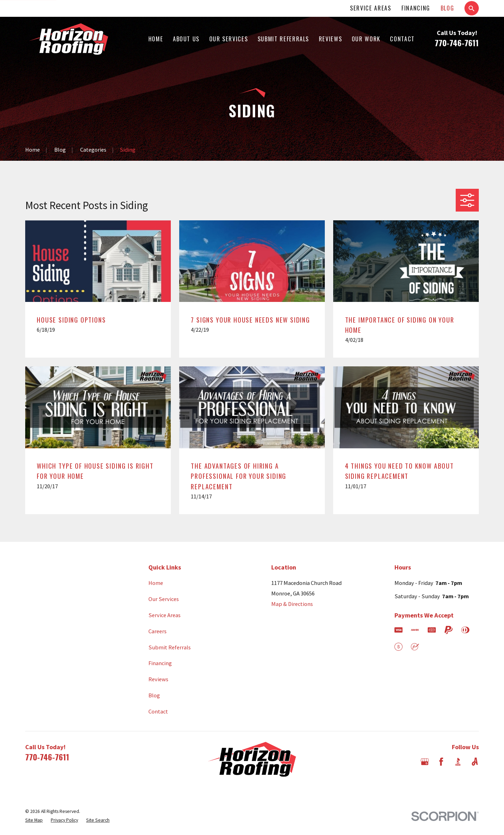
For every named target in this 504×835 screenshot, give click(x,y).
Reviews (158, 679)
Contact (158, 711)
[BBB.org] (458, 762)
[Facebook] (441, 762)
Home (156, 583)
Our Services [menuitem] (229, 39)
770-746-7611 (457, 43)
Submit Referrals (170, 647)
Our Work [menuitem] (366, 39)
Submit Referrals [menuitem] (283, 39)
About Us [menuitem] (186, 39)
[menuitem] (34, 820)
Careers (157, 631)
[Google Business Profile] (425, 762)
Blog (447, 8)
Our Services (164, 599)
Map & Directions (292, 604)
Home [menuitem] (156, 39)
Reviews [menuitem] (331, 39)
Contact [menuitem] (402, 39)
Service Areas (370, 8)
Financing (416, 8)
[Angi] (475, 762)
